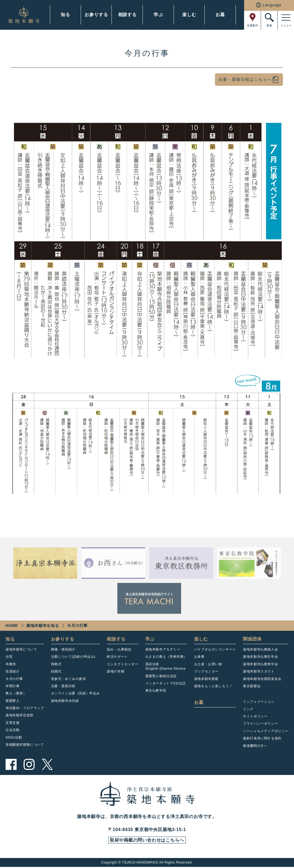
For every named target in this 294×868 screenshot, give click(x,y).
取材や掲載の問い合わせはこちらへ (147, 841)
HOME (12, 626)
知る (65, 15)
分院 (9, 657)
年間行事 (12, 686)
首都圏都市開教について (25, 745)
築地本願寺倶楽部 (20, 715)
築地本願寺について (21, 649)
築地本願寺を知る (43, 626)
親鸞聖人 (12, 701)
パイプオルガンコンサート (215, 649)
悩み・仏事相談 (119, 649)
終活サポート (117, 657)
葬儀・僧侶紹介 (63, 649)
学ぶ (158, 15)
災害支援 (12, 723)
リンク (248, 709)
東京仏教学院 (156, 691)
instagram (29, 764)
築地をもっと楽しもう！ (213, 686)
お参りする (96, 15)
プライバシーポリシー (260, 724)
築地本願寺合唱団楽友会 (262, 679)
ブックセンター (206, 671)
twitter (47, 764)
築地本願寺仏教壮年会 (260, 657)
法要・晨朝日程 (63, 686)
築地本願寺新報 (206, 679)
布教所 (11, 664)
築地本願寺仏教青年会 (260, 664)
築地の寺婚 (116, 671)
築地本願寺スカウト (259, 671)
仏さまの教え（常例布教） (166, 657)
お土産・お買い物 (208, 664)
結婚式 (56, 671)
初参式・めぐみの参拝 (69, 679)
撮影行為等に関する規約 (262, 738)
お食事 (199, 657)
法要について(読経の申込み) (73, 657)
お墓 (220, 15)
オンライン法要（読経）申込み (75, 693)
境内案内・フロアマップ (25, 708)
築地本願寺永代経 (65, 701)
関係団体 (252, 639)
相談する (127, 15)
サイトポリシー (255, 716)
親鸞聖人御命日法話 (161, 676)
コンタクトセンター (122, 664)
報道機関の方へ (255, 746)
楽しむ (189, 15)
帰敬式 (56, 664)
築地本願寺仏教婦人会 (260, 649)
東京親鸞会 (252, 686)
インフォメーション (259, 702)
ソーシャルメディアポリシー (266, 731)
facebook (11, 764)
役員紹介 (12, 671)
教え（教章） (16, 693)
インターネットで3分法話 (166, 683)
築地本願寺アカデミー (163, 649)
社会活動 (12, 730)
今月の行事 (14, 679)
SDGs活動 (14, 737)
